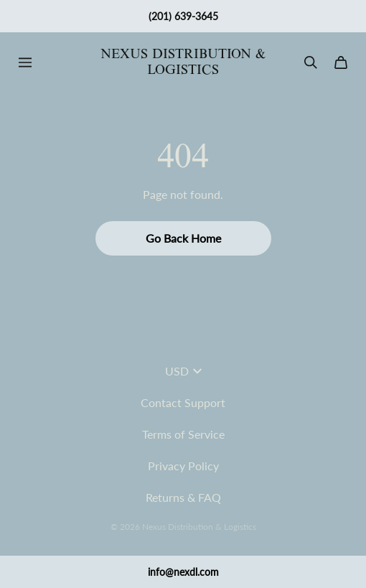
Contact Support (183, 402)
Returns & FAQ (183, 497)
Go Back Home (183, 238)
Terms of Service (183, 434)
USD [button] (183, 371)
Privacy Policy (183, 466)
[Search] (311, 62)
